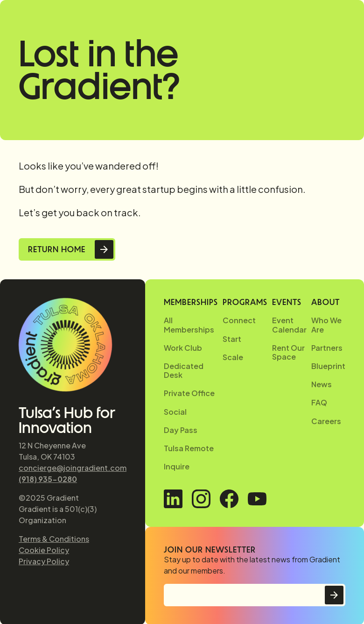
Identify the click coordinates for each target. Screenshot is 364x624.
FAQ (319, 402)
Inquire (177, 466)
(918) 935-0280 (48, 479)
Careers (326, 421)
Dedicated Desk (184, 370)
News (322, 384)
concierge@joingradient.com (73, 468)
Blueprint (328, 366)
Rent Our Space (288, 352)
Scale (233, 357)
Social (175, 412)
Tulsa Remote (189, 448)
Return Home (57, 249)
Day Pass (181, 430)
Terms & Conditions (54, 539)
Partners (327, 348)
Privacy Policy (44, 561)
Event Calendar (289, 325)
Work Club (183, 348)
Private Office (189, 393)
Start (232, 339)
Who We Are (326, 325)
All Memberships (189, 325)
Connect (239, 320)
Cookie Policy (44, 550)
